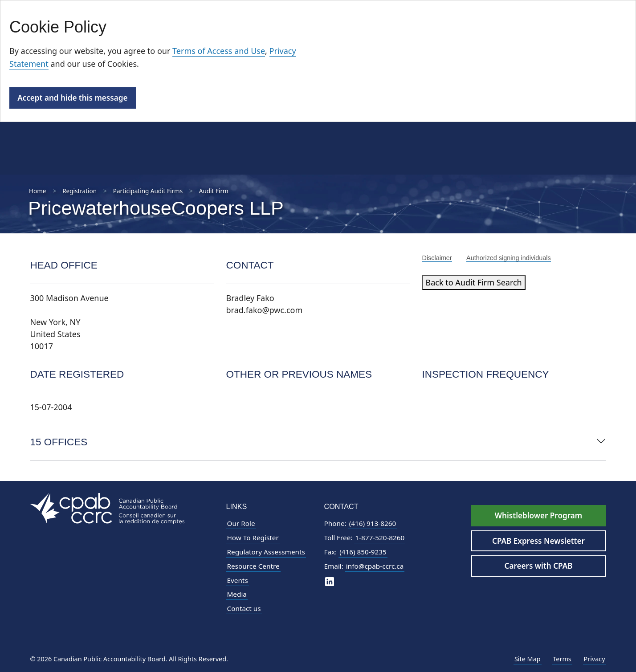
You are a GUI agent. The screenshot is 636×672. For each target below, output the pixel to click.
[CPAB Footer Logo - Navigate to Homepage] (107, 508)
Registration (79, 191)
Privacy (595, 659)
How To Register (253, 538)
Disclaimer (437, 258)
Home (37, 191)
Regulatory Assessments (266, 552)
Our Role (241, 523)
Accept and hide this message (72, 98)
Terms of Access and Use (219, 51)
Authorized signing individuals (509, 258)
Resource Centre (253, 566)
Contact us (244, 608)
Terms (562, 659)
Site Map (528, 659)
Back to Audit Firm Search (474, 282)
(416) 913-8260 (373, 523)
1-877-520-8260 (380, 538)
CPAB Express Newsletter (538, 541)
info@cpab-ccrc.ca (375, 566)
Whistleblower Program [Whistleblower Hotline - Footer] (538, 515)
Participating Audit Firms (148, 191)
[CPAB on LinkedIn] (330, 581)
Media (237, 594)
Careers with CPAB (539, 566)
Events (238, 580)
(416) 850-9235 (363, 552)
